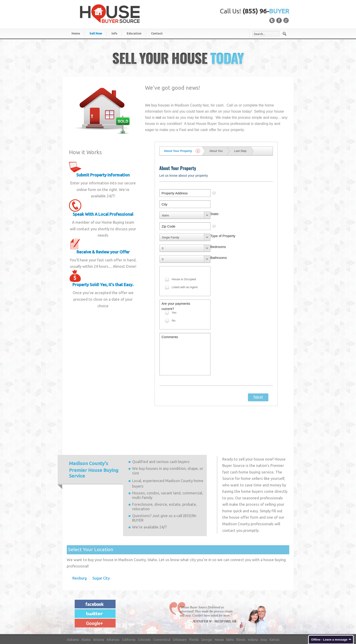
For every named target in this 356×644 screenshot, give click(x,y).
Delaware (180, 602)
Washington (141, 619)
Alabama (73, 602)
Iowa (264, 602)
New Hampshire (269, 608)
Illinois (241, 602)
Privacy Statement (266, 629)
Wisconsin (180, 619)
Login (286, 629)
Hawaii (219, 602)
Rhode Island (228, 613)
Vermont (111, 619)
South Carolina (250, 613)
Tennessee (75, 619)
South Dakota (272, 613)
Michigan (155, 608)
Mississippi (189, 608)
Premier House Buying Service (94, 432)
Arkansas (113, 602)
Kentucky (73, 608)
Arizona (99, 602)
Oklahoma (175, 613)
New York (105, 613)
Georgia (207, 602)
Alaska (86, 602)
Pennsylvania (207, 613)
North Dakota (146, 613)
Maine (102, 608)
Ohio (162, 613)
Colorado (144, 602)
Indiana (253, 602)
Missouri (206, 608)
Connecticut (162, 602)
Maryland (116, 608)
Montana (220, 608)
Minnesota (172, 608)
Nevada (250, 608)
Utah (99, 619)
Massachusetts (136, 608)
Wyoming (197, 619)
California (129, 602)
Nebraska (236, 608)
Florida (194, 602)
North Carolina (125, 613)
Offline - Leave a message (329, 640)
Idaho (230, 602)
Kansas (274, 602)
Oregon (190, 613)
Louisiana (89, 608)
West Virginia (161, 619)
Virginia (125, 619)
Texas (89, 619)
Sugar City (101, 541)
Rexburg (80, 541)
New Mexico (87, 613)
